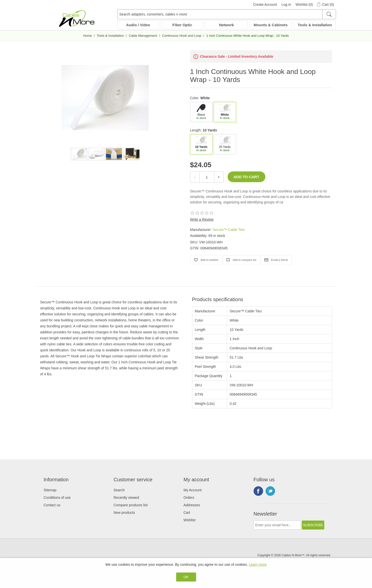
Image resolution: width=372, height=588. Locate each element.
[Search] (329, 14)
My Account (193, 490)
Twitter (270, 491)
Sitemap (50, 490)
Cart (187, 513)
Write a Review (202, 219)
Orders (189, 498)
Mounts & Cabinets (271, 25)
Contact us (52, 505)
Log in (286, 4)
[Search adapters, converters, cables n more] (227, 14)
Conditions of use (57, 498)
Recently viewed (126, 498)
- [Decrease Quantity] (195, 177)
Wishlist (190, 520)
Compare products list (131, 505)
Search (119, 490)
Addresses (192, 505)
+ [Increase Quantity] (219, 177)
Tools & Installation (315, 25)
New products (124, 513)
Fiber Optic (182, 25)
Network (226, 25)
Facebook (258, 491)
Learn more (258, 565)
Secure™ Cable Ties (229, 230)
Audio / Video (138, 25)
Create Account (265, 4)
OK (186, 577)
